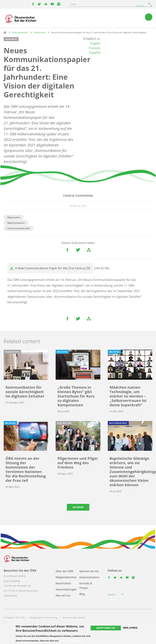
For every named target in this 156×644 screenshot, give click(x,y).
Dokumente (40, 32)
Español (95, 53)
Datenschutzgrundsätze (74, 617)
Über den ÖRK (64, 571)
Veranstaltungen (66, 589)
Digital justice (14, 217)
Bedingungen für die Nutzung (43, 617)
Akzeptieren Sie (106, 628)
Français (95, 48)
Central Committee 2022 (19, 228)
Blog (82, 594)
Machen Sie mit (89, 571)
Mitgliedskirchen (66, 577)
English (95, 43)
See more (78, 507)
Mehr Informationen (71, 641)
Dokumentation (20, 32)
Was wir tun (63, 595)
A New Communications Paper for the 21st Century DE (53, 268)
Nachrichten (63, 583)
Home (5, 32)
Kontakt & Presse (86, 586)
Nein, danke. (130, 628)
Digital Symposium (16, 223)
